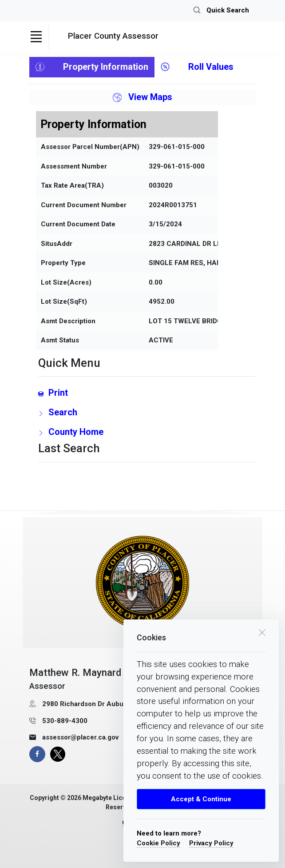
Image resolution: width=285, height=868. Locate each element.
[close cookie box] (262, 632)
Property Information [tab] (92, 67)
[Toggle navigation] (36, 37)
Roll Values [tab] (197, 67)
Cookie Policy (158, 843)
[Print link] (147, 393)
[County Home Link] (147, 432)
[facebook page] (37, 754)
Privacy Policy (211, 843)
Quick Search (221, 11)
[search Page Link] (147, 412)
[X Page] (58, 754)
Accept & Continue (201, 799)
